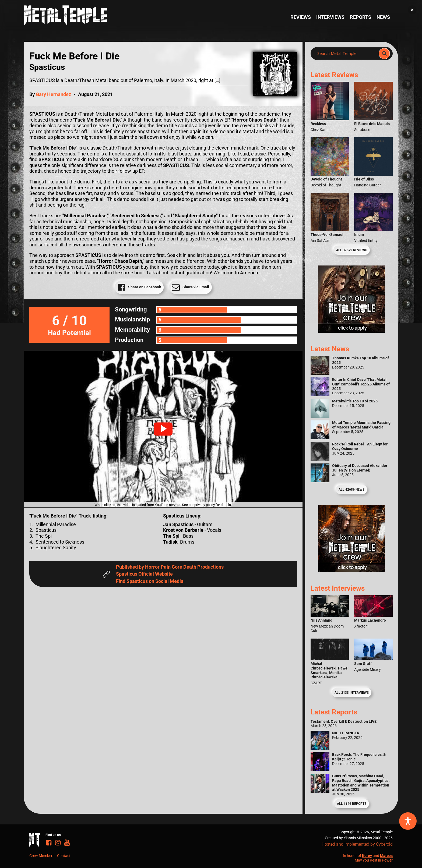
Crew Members (42, 856)
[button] (163, 429)
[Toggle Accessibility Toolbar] (408, 821)
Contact (64, 856)
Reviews (301, 17)
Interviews (330, 17)
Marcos (386, 856)
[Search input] (346, 54)
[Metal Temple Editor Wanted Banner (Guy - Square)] (351, 570)
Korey (367, 856)
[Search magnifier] (384, 54)
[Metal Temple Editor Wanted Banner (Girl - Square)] (351, 331)
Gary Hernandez (53, 94)
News (383, 17)
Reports (361, 17)
